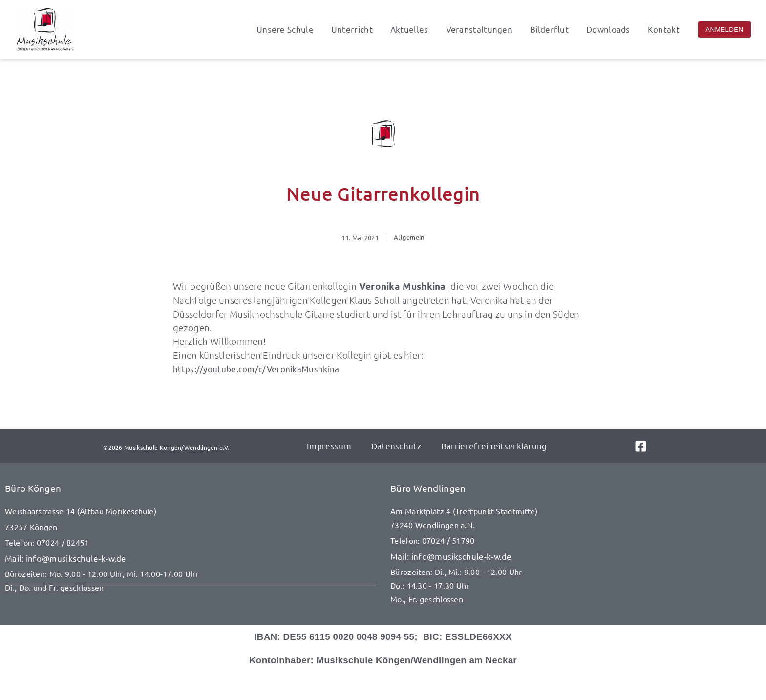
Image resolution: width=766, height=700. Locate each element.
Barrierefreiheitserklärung (493, 446)
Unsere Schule (285, 29)
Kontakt (664, 29)
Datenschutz (396, 446)
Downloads (608, 29)
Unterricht (352, 29)
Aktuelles (409, 29)
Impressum (329, 446)
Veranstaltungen (479, 29)
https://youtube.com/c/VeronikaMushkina (256, 369)
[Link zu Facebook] (649, 446)
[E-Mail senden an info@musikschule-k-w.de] (190, 558)
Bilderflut (549, 29)
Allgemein (409, 237)
